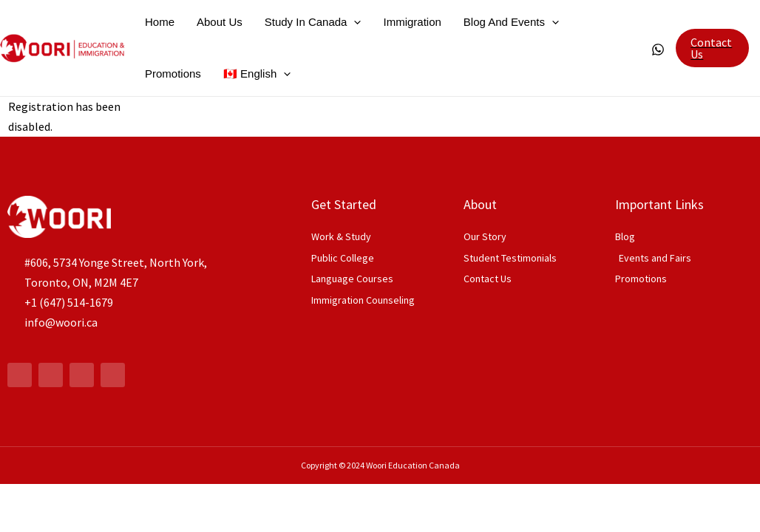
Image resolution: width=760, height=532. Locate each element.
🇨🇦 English (257, 74)
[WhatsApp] (658, 50)
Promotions (173, 74)
